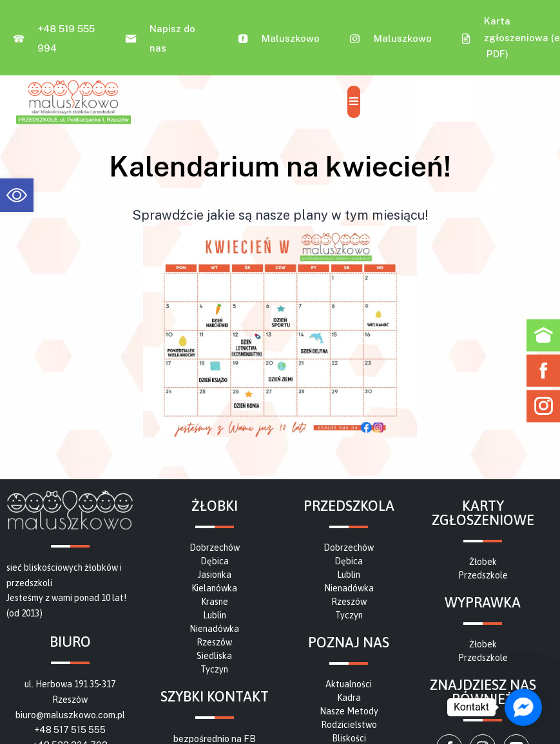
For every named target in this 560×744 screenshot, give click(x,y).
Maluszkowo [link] (291, 38)
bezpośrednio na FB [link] (215, 739)
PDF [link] (496, 54)
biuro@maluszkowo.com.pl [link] (70, 715)
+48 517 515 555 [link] (70, 730)
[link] (17, 195)
